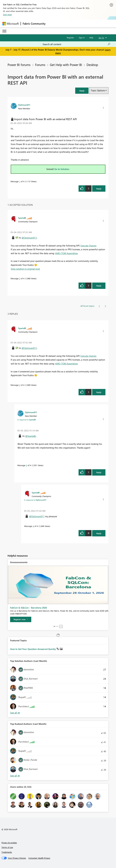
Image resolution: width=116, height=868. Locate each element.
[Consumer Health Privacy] (39, 858)
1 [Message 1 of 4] (20, 181)
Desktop (92, 65)
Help (91, 38)
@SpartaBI (31, 436)
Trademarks (7, 852)
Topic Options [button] (98, 90)
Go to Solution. (62, 169)
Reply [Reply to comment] (99, 286)
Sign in (82, 38)
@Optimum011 (29, 238)
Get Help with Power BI (66, 65)
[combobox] (77, 44)
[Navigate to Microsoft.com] (11, 24)
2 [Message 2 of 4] (20, 278)
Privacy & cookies (9, 843)
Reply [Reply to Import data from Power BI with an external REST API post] (99, 189)
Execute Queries (88, 246)
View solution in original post (25, 269)
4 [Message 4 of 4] (33, 526)
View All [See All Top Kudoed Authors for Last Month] (15, 776)
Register (70, 38)
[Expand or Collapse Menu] (4, 31)
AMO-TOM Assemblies (66, 253)
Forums (40, 65)
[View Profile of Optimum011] (24, 105)
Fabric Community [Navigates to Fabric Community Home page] (34, 24)
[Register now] (21, 619)
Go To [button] (101, 38)
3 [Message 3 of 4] (27, 465)
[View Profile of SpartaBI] (22, 218)
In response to (27, 420)
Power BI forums (19, 65)
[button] (82, 91)
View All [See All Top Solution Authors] (15, 713)
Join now (7, 14)
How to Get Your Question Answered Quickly (33, 649)
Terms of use (7, 847)
